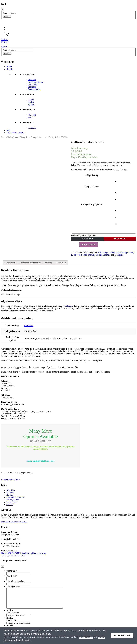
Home (9, 67)
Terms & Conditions (15, 497)
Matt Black (29, 326)
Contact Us (61, 263)
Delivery (48, 263)
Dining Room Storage (28, 137)
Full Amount (120, 239)
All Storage (103, 252)
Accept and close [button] (122, 635)
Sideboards (43, 137)
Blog (8, 130)
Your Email (12, 576)
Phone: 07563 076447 (10, 553)
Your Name (12, 571)
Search (6, 13)
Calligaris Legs (92, 175)
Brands (9, 69)
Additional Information (30, 263)
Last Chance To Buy (15, 133)
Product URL (12, 624)
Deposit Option (84, 235)
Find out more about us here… (14, 522)
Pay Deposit (87, 239)
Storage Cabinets (103, 255)
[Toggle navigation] (2, 60)
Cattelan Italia (34, 89)
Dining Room (13, 137)
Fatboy (31, 100)
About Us (11, 490)
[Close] (3, 9)
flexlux (31, 102)
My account (12, 502)
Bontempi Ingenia (36, 82)
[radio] (121, 179)
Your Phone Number (15, 581)
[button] (7, 62)
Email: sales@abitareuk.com (34, 553)
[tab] (10, 263)
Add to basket (89, 245)
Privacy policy (13, 500)
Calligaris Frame (92, 187)
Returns (10, 495)
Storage (91, 255)
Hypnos (31, 104)
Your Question (13, 586)
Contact (10, 505)
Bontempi (32, 80)
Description (10, 263)
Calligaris (32, 87)
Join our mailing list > (11, 480)
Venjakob (32, 128)
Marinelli (32, 115)
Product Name (13, 617)
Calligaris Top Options (92, 204)
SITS (30, 117)
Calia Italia (33, 84)
